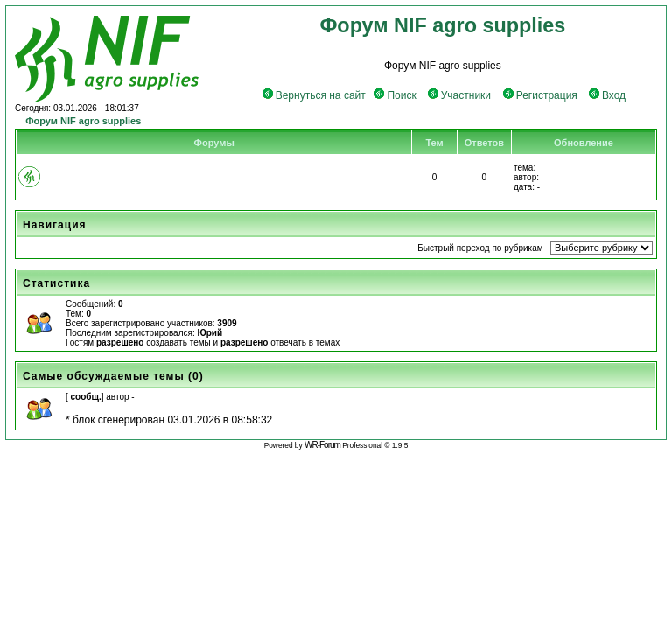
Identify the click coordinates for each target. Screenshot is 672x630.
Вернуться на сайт (314, 95)
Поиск (395, 95)
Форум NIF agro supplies (83, 121)
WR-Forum (322, 445)
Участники (459, 95)
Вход (607, 95)
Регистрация (540, 95)
